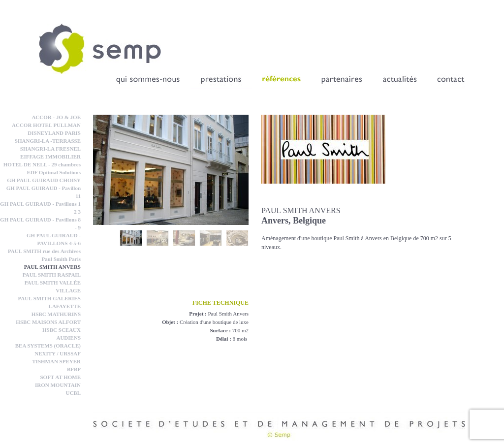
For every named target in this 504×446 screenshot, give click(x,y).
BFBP (74, 369)
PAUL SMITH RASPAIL (52, 275)
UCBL (73, 393)
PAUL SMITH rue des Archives (44, 251)
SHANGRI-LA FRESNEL (50, 149)
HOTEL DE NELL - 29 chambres (42, 164)
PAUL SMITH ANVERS (52, 267)
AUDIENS (68, 338)
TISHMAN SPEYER (56, 361)
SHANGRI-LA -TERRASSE (48, 141)
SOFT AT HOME (60, 377)
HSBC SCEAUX (62, 330)
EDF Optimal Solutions (54, 172)
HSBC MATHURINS (56, 314)
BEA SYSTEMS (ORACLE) (48, 346)
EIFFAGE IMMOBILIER (50, 157)
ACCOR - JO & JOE (56, 117)
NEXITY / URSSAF (58, 353)
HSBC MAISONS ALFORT (48, 322)
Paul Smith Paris (61, 259)
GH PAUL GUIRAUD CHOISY (44, 180)
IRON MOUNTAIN (58, 385)
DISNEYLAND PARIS (54, 133)
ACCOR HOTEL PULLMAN (46, 125)
